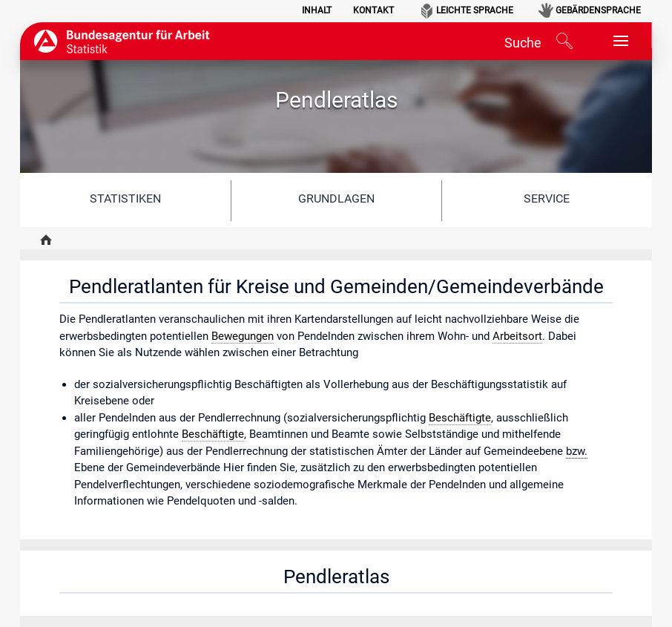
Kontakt (373, 10)
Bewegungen (243, 336)
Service (547, 198)
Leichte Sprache (475, 10)
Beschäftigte (460, 418)
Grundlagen (336, 198)
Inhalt (317, 10)
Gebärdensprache (598, 10)
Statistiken (125, 198)
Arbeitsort (517, 336)
